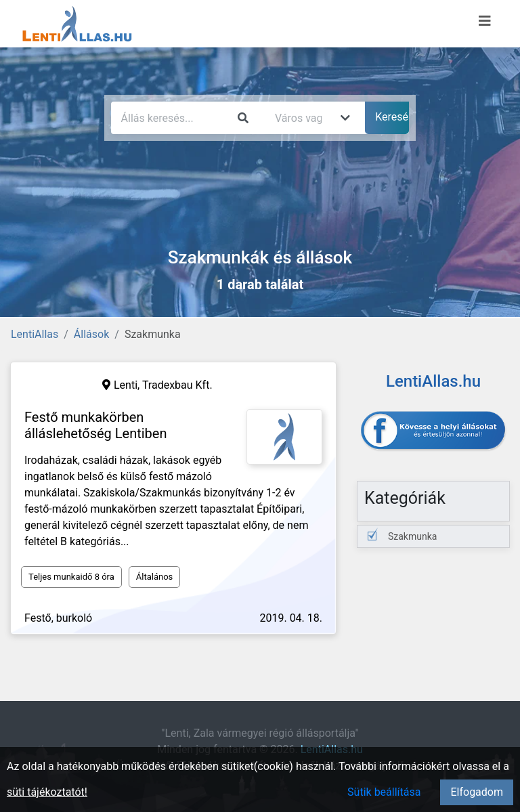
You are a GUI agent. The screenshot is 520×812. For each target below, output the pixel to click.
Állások (91, 334)
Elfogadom (477, 792)
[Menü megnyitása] (485, 21)
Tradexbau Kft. (177, 385)
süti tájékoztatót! (47, 792)
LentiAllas (35, 334)
